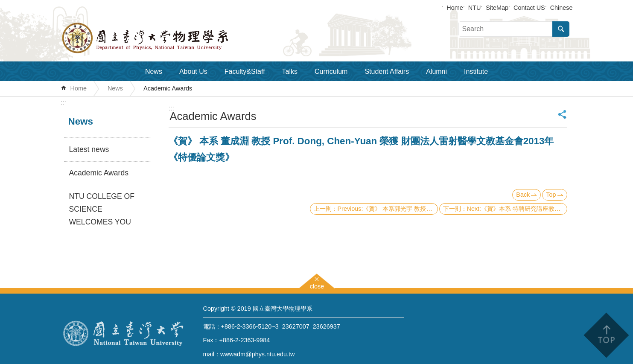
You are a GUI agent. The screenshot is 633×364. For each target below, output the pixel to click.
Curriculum (331, 71)
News (154, 71)
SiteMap (497, 8)
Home (455, 8)
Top (551, 195)
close (317, 285)
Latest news (89, 149)
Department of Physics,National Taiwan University (167, 38)
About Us (193, 71)
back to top (606, 335)
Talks (290, 71)
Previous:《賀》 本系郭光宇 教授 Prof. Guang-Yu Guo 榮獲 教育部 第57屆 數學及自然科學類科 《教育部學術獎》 (388, 209)
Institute (476, 71)
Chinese (562, 8)
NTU (475, 8)
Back (523, 195)
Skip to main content (4, 4)
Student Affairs (387, 71)
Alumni (436, 71)
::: (63, 103)
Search (561, 29)
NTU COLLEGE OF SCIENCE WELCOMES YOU (102, 209)
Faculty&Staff (245, 71)
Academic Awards (168, 88)
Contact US (529, 8)
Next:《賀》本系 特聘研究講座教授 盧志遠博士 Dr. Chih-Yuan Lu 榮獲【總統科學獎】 (517, 209)
